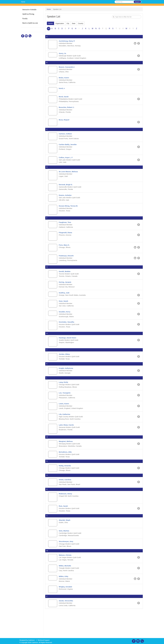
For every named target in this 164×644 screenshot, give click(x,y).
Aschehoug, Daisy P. (67, 41)
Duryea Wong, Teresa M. (69, 213)
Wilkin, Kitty (64, 601)
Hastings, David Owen (68, 350)
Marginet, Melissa (66, 459)
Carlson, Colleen (66, 137)
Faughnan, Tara (65, 229)
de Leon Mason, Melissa (69, 177)
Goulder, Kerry (65, 322)
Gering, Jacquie (66, 291)
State (74, 23)
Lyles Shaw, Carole (67, 442)
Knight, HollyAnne (67, 383)
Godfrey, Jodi (65, 303)
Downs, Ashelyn (66, 201)
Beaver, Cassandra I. (68, 68)
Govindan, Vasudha (67, 334)
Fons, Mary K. (65, 253)
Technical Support (44, 640)
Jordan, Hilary (65, 369)
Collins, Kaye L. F (66, 162)
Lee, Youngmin (65, 409)
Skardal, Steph (65, 542)
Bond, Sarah (64, 99)
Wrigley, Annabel (66, 612)
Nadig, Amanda (65, 486)
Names (51, 23)
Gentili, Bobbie (65, 280)
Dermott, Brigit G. (66, 190)
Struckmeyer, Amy (67, 564)
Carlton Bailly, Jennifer (68, 149)
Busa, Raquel (65, 123)
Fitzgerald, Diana (66, 240)
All (49, 29)
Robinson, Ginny (66, 515)
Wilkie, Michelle (65, 590)
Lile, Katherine (65, 431)
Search (137, 2)
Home (23, 2)
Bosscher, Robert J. (67, 110)
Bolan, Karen (64, 79)
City (68, 23)
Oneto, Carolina (66, 500)
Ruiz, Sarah (64, 528)
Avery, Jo (63, 54)
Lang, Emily (64, 397)
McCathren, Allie (66, 472)
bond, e (62, 90)
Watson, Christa (66, 579)
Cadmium (31, 640)
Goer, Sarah (64, 311)
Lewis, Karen (64, 420)
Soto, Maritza (64, 553)
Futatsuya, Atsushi (67, 264)
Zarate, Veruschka (66, 626)
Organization (60, 23)
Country (81, 23)
